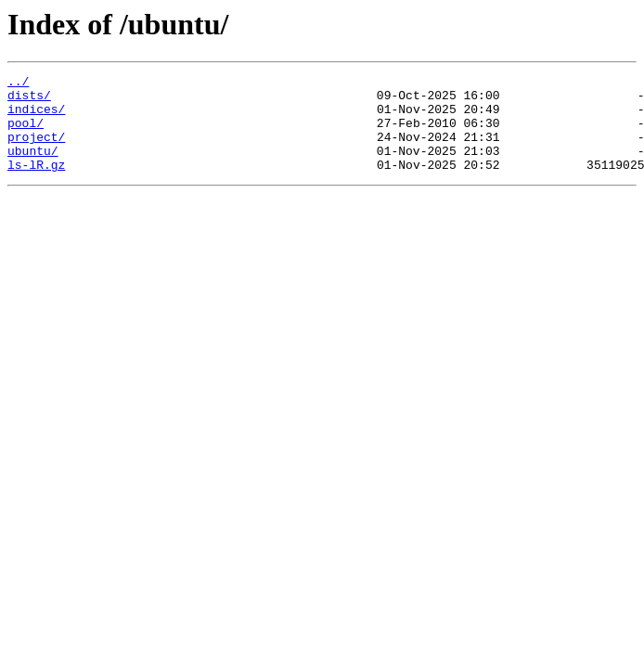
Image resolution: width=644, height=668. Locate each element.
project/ (36, 150)
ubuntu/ (33, 167)
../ (18, 83)
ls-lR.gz (36, 184)
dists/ (29, 100)
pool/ (26, 134)
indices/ (36, 117)
